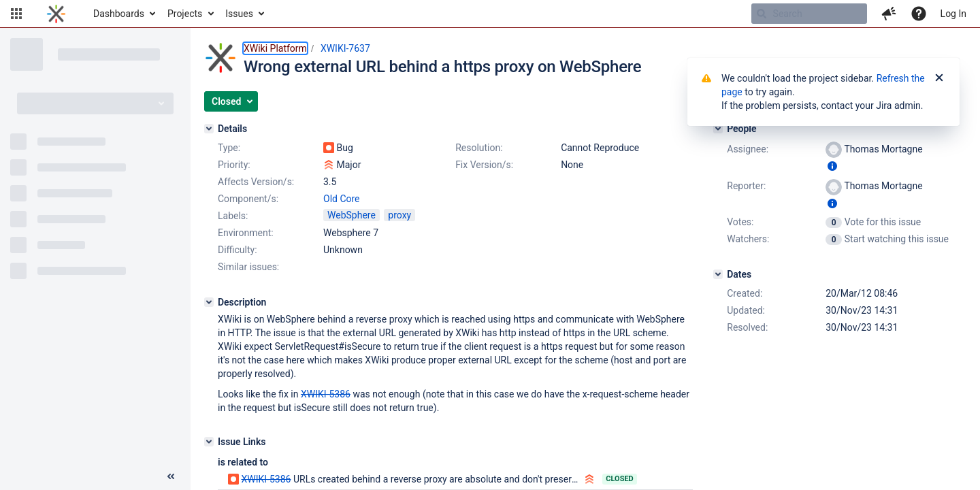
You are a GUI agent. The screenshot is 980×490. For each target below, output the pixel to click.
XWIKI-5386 (266, 479)
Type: (229, 148)
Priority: (234, 165)
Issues (239, 14)
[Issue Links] (209, 442)
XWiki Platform (275, 48)
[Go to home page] (56, 14)
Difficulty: (238, 250)
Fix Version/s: (484, 165)
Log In (953, 14)
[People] (718, 129)
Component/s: (248, 199)
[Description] (209, 302)
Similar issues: (248, 267)
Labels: (233, 216)
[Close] (939, 78)
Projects (185, 14)
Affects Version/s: (256, 182)
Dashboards (119, 14)
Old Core (342, 199)
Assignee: (748, 149)
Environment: (246, 233)
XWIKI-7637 (345, 48)
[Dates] (718, 274)
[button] (16, 14)
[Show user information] (832, 166)
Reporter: (746, 186)
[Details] (209, 129)
